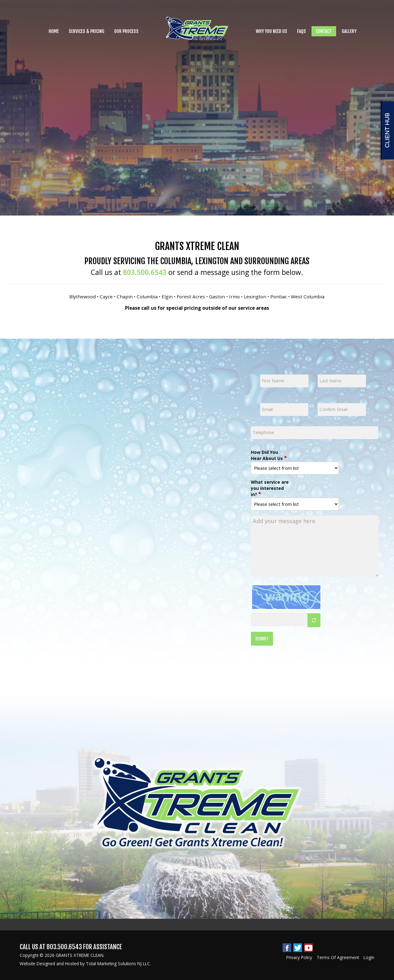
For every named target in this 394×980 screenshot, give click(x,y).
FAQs (302, 31)
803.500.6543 (145, 272)
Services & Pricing (86, 31)
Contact (324, 31)
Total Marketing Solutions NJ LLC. (118, 964)
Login (369, 957)
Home (54, 31)
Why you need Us (271, 31)
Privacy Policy (299, 957)
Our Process (126, 31)
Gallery (349, 31)
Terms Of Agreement (338, 957)
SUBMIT (262, 639)
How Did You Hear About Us (269, 455)
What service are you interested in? (270, 488)
